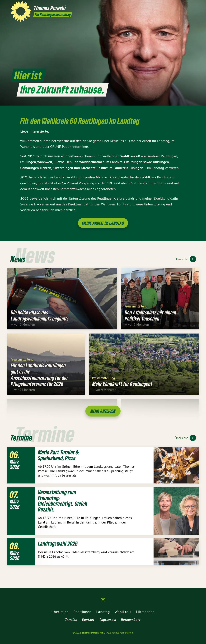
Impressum (108, 620)
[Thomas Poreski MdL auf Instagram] (194, 4)
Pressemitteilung (136, 310)
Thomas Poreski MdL (93, 633)
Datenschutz (131, 620)
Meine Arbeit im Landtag (103, 223)
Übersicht (182, 259)
